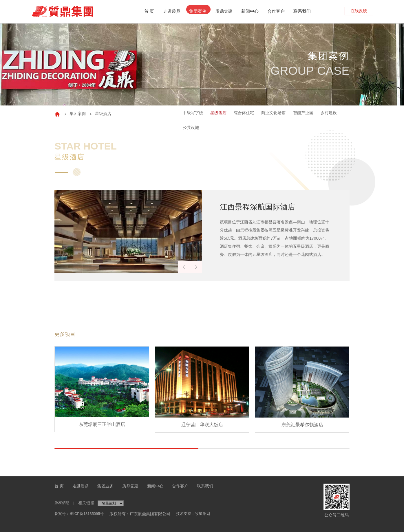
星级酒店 (186, 114)
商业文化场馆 (250, 114)
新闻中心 (250, 11)
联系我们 (302, 11)
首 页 (59, 486)
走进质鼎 (172, 11)
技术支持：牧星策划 (198, 514)
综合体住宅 (216, 114)
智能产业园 (284, 114)
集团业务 (105, 486)
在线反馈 (359, 11)
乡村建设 (314, 114)
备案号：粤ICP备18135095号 (81, 514)
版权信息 (63, 503)
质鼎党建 (224, 11)
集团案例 (198, 11)
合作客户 (276, 11)
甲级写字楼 (156, 114)
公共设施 (341, 114)
